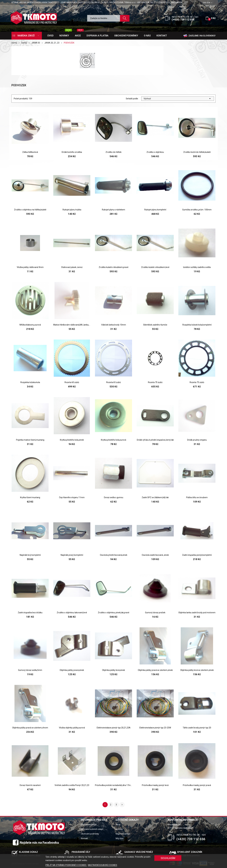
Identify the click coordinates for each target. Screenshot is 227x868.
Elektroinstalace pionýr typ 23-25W (155, 728)
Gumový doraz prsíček (155, 613)
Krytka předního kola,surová (113, 440)
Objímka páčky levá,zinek (113, 670)
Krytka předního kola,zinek (72, 440)
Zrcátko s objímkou (155, 152)
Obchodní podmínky (90, 834)
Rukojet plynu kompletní (155, 210)
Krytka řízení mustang (30, 497)
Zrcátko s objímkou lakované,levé (72, 613)
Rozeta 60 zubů (72, 382)
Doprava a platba (89, 825)
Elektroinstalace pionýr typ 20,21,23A (114, 728)
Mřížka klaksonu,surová (30, 325)
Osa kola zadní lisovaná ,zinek (155, 555)
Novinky (119, 829)
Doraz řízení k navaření (30, 785)
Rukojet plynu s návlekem (113, 210)
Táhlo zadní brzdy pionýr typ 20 (197, 728)
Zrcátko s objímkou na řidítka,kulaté (30, 210)
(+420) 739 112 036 (183, 19)
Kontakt (84, 838)
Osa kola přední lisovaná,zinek (114, 555)
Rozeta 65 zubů (113, 382)
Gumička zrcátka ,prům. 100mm (197, 210)
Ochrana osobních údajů (92, 829)
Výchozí (178, 99)
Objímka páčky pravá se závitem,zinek (155, 670)
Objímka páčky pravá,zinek (72, 670)
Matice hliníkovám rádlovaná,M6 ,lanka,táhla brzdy (72, 325)
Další (122, 805)
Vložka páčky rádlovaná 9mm (30, 267)
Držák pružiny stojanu (197, 440)
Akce (118, 825)
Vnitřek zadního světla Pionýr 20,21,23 (72, 785)
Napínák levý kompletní (30, 555)
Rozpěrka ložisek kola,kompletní (197, 325)
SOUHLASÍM (168, 858)
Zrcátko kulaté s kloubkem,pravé (114, 267)
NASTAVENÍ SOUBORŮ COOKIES (102, 865)
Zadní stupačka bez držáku (30, 613)
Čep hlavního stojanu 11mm (72, 497)
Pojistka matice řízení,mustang (30, 440)
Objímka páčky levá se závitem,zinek (197, 670)
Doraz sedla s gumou (114, 497)
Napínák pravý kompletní (72, 555)
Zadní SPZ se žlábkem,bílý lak (155, 497)
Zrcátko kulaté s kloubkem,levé (155, 267)
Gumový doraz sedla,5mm (30, 670)
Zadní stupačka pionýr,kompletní (197, 555)
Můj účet (120, 838)
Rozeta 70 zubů (155, 382)
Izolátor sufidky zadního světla (197, 267)
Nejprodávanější (123, 834)
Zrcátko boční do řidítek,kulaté (197, 152)
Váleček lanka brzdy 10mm (114, 325)
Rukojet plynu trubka (72, 210)
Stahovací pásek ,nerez (72, 267)
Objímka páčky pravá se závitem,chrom (30, 728)
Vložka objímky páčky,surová (72, 728)
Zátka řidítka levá (30, 152)
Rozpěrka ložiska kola (30, 382)
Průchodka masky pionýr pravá (197, 785)
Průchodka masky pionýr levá (155, 785)
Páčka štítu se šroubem (197, 497)
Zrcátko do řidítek (113, 152)
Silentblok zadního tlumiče (155, 325)
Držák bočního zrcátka (72, 152)
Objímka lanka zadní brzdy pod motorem (197, 613)
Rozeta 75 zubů (197, 382)
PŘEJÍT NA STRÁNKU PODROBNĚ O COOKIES (66, 865)
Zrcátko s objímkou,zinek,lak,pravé (114, 613)
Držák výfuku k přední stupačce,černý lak (155, 440)
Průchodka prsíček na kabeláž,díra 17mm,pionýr (113, 785)
